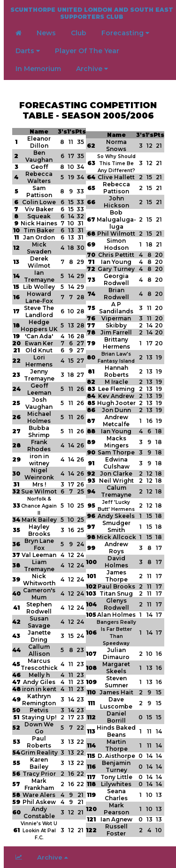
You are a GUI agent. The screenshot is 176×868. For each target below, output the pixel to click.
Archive (92, 69)
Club (79, 33)
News (46, 33)
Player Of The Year (87, 51)
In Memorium (38, 69)
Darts (28, 51)
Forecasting (125, 33)
